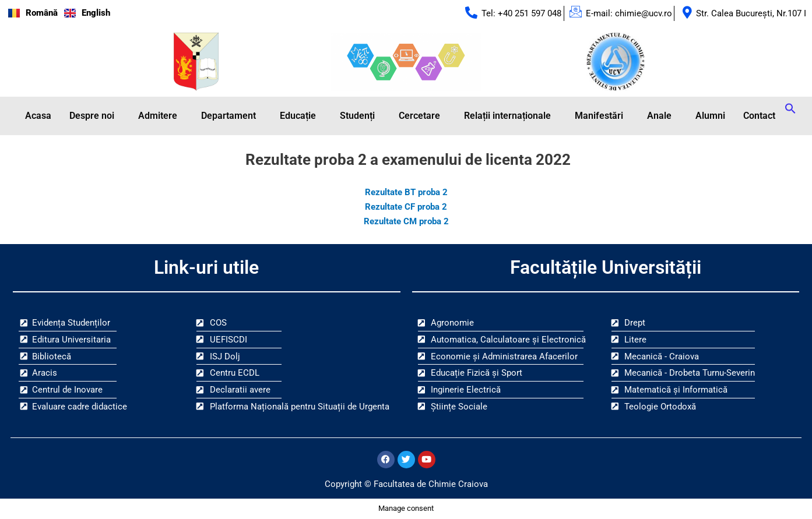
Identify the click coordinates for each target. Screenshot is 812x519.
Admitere (158, 116)
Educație (298, 116)
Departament (229, 116)
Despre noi (92, 116)
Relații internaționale (507, 116)
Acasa (38, 116)
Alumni (710, 116)
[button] (95, 116)
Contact (759, 116)
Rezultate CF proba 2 (406, 207)
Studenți (357, 116)
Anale (659, 116)
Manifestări (599, 116)
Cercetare (419, 116)
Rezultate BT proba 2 (406, 192)
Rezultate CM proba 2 (406, 221)
